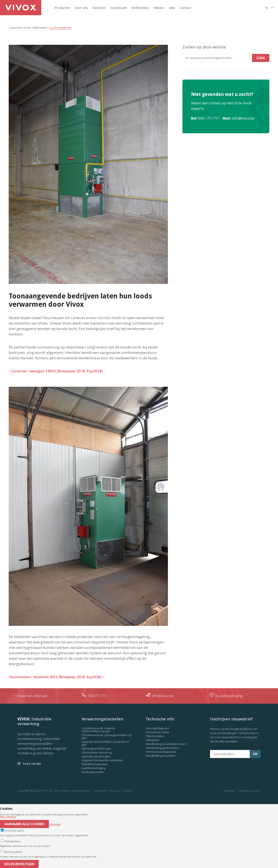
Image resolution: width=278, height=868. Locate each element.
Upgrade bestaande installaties (103, 760)
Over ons (81, 8)
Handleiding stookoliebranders (166, 744)
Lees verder (29, 763)
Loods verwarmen (60, 28)
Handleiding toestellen (161, 756)
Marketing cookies (13, 852)
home (27, 28)
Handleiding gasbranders (163, 748)
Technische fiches (158, 732)
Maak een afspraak (32, 696)
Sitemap (229, 791)
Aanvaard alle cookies (24, 824)
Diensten (99, 8)
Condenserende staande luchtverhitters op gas (98, 730)
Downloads (119, 8)
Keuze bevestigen (19, 864)
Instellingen (55, 824)
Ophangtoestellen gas (96, 748)
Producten (62, 8)
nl (267, 8)
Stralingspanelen (93, 772)
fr (272, 8)
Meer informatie (8, 817)
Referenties (140, 8)
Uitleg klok (152, 740)
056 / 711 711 (209, 118)
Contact (186, 8)
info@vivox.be (243, 118)
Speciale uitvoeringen (96, 756)
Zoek (261, 58)
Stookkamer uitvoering (97, 752)
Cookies (127, 791)
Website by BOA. (250, 791)
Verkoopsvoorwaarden (161, 752)
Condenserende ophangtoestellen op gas (107, 736)
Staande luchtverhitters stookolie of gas (105, 743)
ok (255, 754)
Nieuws (159, 8)
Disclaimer (101, 791)
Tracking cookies (12, 841)
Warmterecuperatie (95, 764)
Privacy (115, 791)
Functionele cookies (14, 831)
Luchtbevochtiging (93, 768)
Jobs (172, 8)
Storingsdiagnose (157, 728)
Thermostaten (155, 736)
